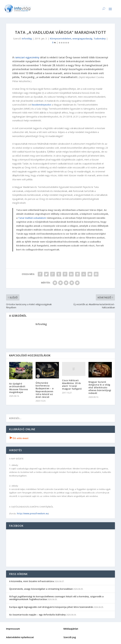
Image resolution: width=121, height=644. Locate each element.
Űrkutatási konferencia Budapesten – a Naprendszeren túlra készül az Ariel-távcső (45, 390)
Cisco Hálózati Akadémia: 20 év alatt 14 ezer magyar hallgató (72, 385)
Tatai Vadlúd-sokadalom (32, 218)
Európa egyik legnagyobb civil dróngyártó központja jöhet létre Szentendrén (51, 607)
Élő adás (19, 438)
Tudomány (100, 38)
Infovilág (27, 38)
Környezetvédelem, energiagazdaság (71, 38)
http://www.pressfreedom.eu (33, 513)
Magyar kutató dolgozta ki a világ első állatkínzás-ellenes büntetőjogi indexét (100, 388)
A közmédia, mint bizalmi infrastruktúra (31, 581)
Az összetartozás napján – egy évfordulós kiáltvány (37, 615)
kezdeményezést (42, 105)
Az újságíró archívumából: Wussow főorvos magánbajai (19, 388)
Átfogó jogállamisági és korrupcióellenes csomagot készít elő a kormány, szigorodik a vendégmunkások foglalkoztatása (56, 598)
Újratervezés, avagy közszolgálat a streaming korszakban (41, 589)
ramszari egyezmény (27, 57)
